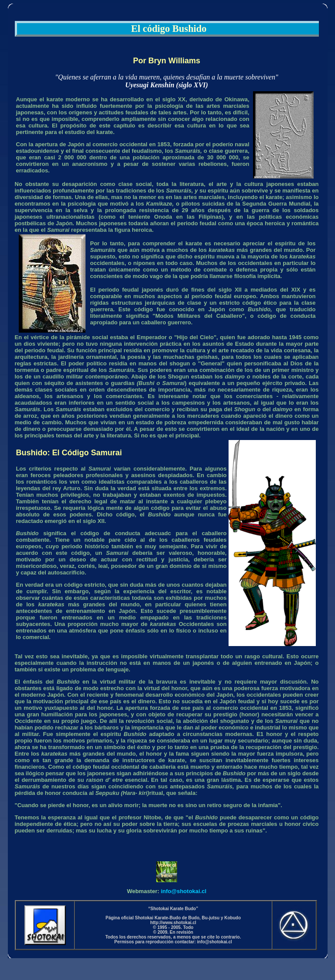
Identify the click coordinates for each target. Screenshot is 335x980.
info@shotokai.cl (184, 891)
